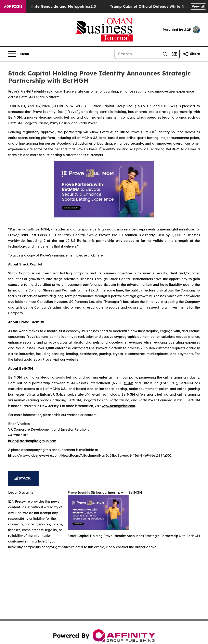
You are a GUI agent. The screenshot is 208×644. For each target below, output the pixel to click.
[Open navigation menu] (19, 54)
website (72, 359)
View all (198, 6)
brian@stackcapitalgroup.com (32, 441)
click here (95, 255)
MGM (128, 383)
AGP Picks (13, 7)
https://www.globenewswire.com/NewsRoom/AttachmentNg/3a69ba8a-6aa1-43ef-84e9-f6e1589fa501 (90, 455)
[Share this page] (191, 54)
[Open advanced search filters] (174, 54)
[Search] (137, 54)
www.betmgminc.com (118, 406)
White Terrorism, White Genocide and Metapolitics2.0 (54, 6)
